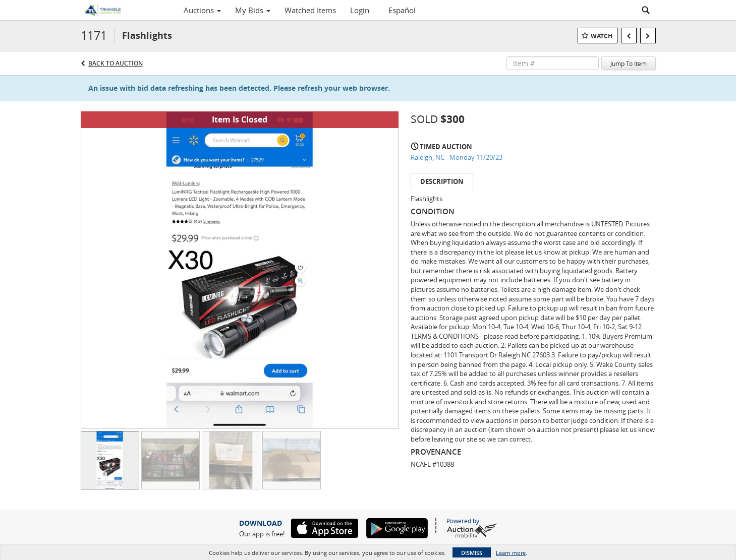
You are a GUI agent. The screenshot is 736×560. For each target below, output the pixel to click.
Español (402, 10)
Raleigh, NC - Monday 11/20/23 (457, 157)
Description (442, 181)
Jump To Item (629, 64)
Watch (602, 36)
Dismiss (472, 553)
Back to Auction (116, 63)
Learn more (511, 553)
